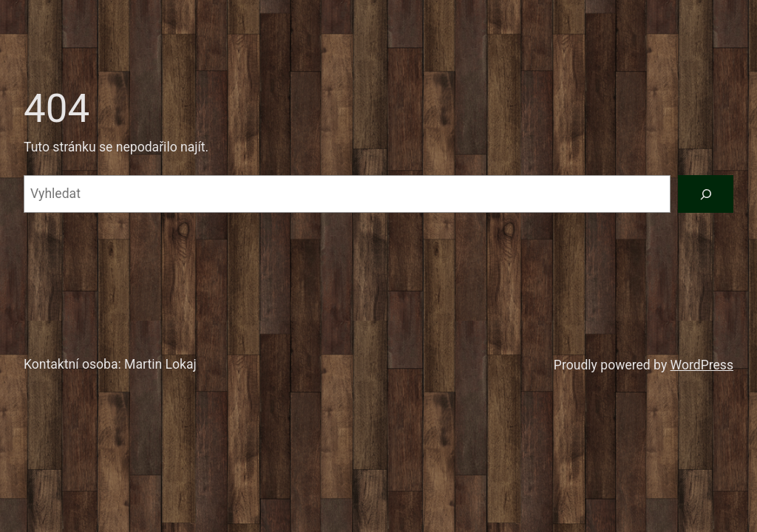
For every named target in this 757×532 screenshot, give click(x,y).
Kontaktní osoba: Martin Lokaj (110, 364)
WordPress (702, 365)
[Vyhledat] (706, 194)
